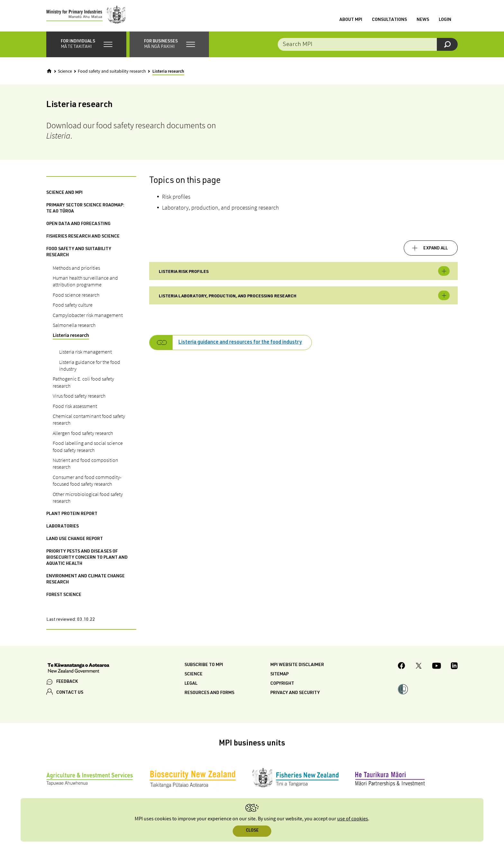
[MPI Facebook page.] (402, 668)
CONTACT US (70, 693)
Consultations (389, 20)
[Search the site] (368, 45)
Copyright (282, 685)
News (423, 20)
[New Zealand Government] (78, 670)
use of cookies (353, 819)
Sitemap (279, 675)
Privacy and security (295, 694)
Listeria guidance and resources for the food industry (240, 344)
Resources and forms (209, 694)
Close (252, 831)
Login (445, 20)
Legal (191, 685)
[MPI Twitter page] (419, 667)
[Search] (447, 45)
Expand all (436, 249)
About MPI (351, 20)
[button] (86, 45)
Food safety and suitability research (112, 72)
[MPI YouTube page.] (437, 667)
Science (65, 72)
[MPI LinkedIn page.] (454, 667)
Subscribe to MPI (204, 666)
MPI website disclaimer (297, 666)
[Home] (49, 72)
